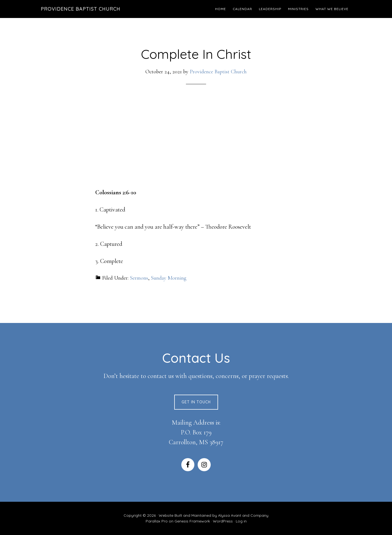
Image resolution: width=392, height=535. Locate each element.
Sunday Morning (169, 278)
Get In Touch (196, 402)
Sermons (139, 278)
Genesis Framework (192, 521)
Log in (241, 521)
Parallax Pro (157, 521)
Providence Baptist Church (81, 9)
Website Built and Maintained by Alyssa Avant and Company (214, 515)
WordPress (223, 521)
